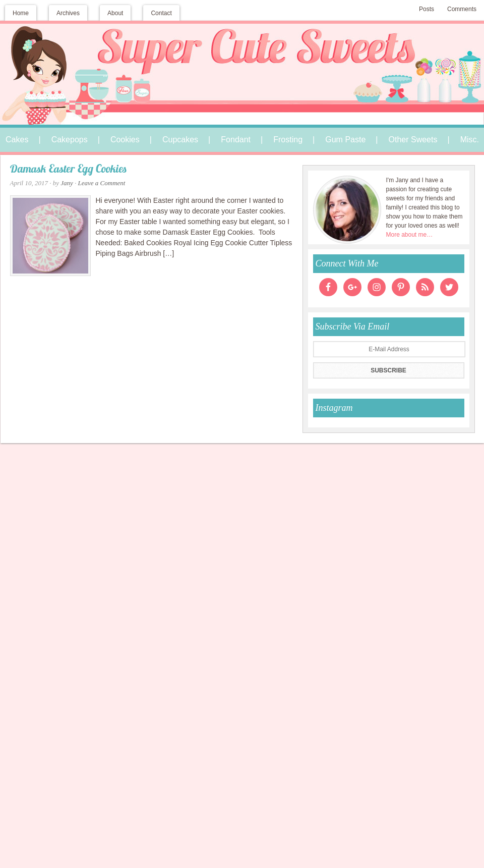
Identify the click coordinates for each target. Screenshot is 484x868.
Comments (462, 9)
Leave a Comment (102, 183)
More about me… (410, 235)
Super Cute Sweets (242, 59)
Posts (427, 9)
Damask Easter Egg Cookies (68, 170)
